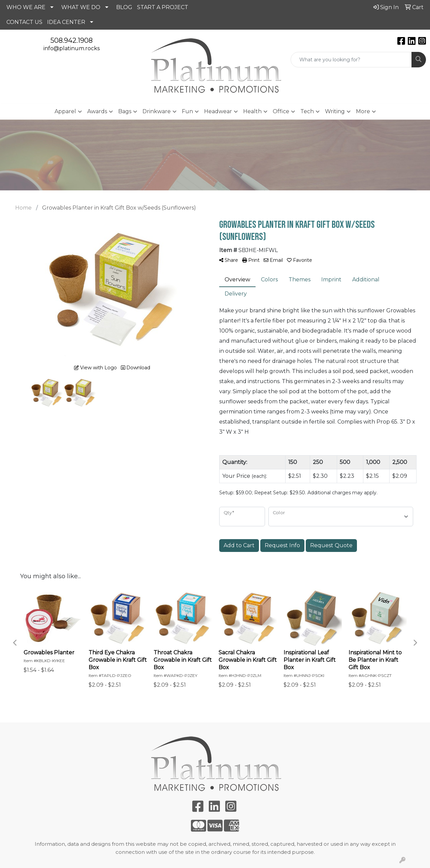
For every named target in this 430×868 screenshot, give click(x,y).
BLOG (124, 7)
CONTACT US (24, 22)
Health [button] (252, 111)
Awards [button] (97, 111)
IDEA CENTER (66, 22)
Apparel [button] (65, 111)
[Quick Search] (351, 60)
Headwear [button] (218, 111)
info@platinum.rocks (72, 48)
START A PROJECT (163, 7)
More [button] (363, 111)
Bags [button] (125, 111)
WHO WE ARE (26, 7)
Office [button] (281, 111)
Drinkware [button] (157, 111)
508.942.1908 (72, 40)
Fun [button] (187, 111)
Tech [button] (307, 111)
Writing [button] (335, 111)
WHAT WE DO (81, 7)
